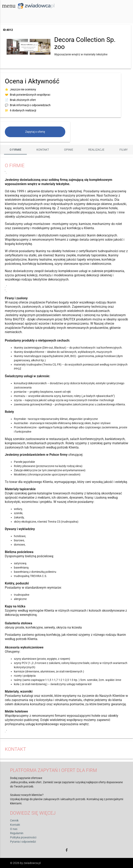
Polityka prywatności (23, 837)
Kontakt (43, 150)
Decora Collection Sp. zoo (85, 43)
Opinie (69, 150)
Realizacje (96, 150)
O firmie (16, 150)
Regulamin (17, 833)
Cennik (14, 820)
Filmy (124, 150)
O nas (14, 829)
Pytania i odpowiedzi (23, 842)
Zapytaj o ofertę (35, 132)
